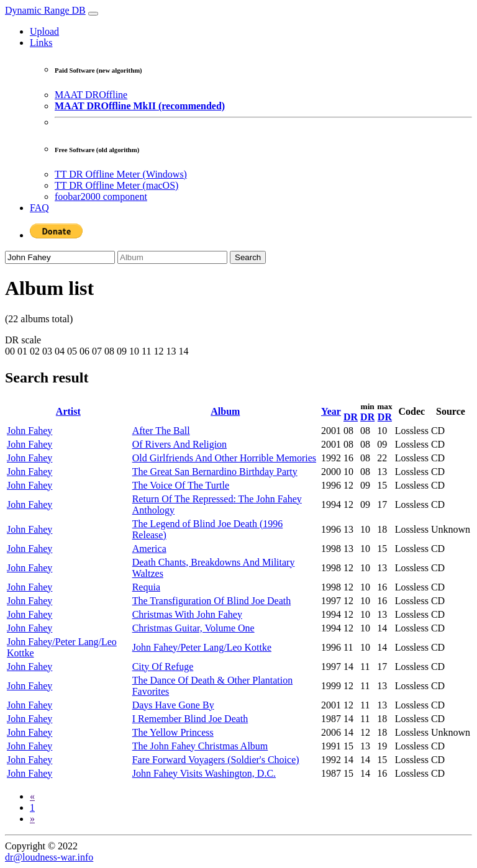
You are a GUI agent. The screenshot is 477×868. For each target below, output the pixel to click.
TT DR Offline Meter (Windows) (121, 174)
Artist (68, 411)
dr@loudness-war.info (49, 857)
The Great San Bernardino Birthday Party (215, 472)
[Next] (32, 819)
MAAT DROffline (91, 95)
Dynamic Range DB (45, 10)
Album (225, 411)
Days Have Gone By (173, 705)
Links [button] (41, 43)
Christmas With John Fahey (187, 614)
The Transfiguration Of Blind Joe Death (212, 601)
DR (351, 417)
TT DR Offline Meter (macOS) (116, 185)
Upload (44, 31)
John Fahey (30, 431)
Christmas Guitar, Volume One (193, 628)
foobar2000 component (101, 197)
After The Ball (161, 431)
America (149, 549)
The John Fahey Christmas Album (200, 746)
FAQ (39, 208)
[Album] (172, 257)
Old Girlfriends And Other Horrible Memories (224, 458)
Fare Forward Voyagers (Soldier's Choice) (216, 760)
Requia (146, 587)
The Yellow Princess (173, 732)
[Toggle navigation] (93, 14)
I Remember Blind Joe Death (190, 719)
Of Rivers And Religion (179, 444)
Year (331, 411)
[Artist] (60, 257)
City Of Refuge (163, 667)
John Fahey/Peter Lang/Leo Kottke (202, 647)
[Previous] (32, 796)
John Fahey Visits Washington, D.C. (204, 773)
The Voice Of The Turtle (181, 485)
